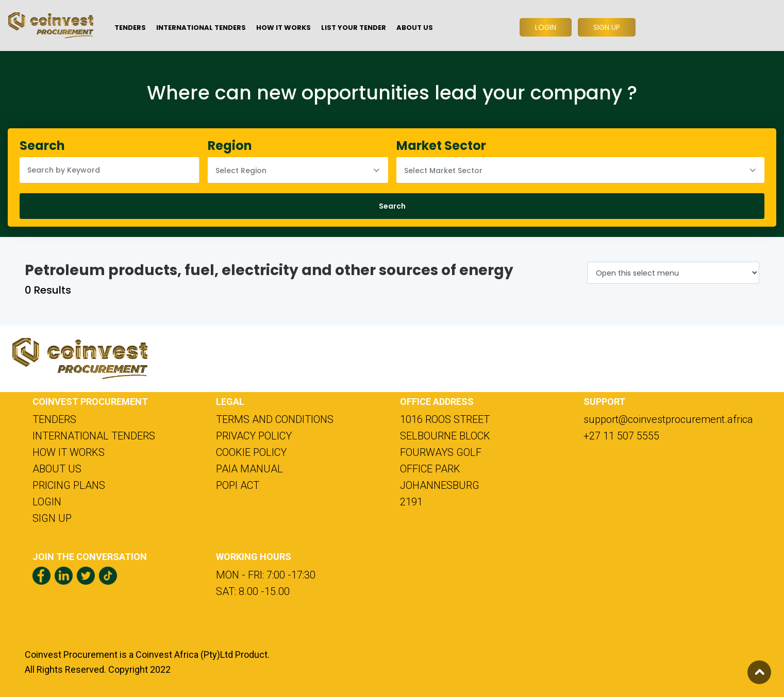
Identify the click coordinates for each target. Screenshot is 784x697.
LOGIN (47, 502)
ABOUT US (57, 469)
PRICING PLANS (69, 485)
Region (230, 146)
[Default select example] (673, 273)
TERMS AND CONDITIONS (275, 419)
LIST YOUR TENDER (354, 28)
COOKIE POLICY (251, 452)
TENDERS (54, 419)
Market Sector (441, 146)
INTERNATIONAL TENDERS (94, 436)
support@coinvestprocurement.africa (668, 419)
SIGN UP (52, 518)
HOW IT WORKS (69, 452)
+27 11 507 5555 (621, 436)
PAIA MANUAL (249, 469)
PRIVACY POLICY (254, 436)
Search (42, 146)
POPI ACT (238, 485)
